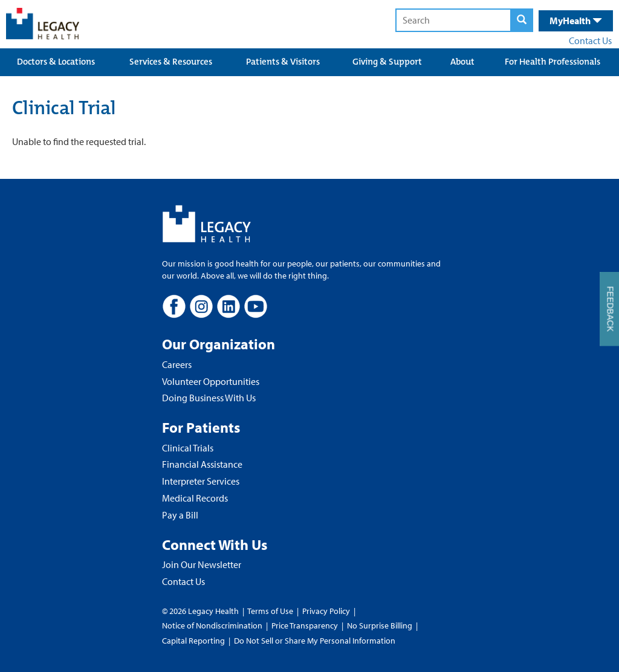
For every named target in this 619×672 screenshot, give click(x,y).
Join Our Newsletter (202, 564)
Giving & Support (387, 62)
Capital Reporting (193, 641)
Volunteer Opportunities (211, 381)
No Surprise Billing (380, 625)
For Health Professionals (553, 62)
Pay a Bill (180, 515)
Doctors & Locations (56, 62)
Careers (177, 364)
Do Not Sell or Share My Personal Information (315, 641)
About (462, 62)
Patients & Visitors (283, 62)
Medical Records (195, 498)
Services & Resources (171, 62)
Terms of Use (271, 611)
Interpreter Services (201, 481)
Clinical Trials (188, 448)
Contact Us (590, 40)
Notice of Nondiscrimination (212, 625)
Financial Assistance (202, 464)
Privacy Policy (326, 611)
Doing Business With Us (209, 398)
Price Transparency (305, 625)
